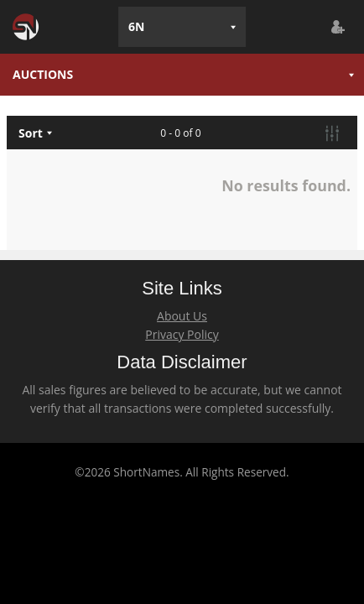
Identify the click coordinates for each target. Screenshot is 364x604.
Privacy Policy (182, 334)
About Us (182, 316)
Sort (31, 133)
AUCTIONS (43, 74)
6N (136, 26)
